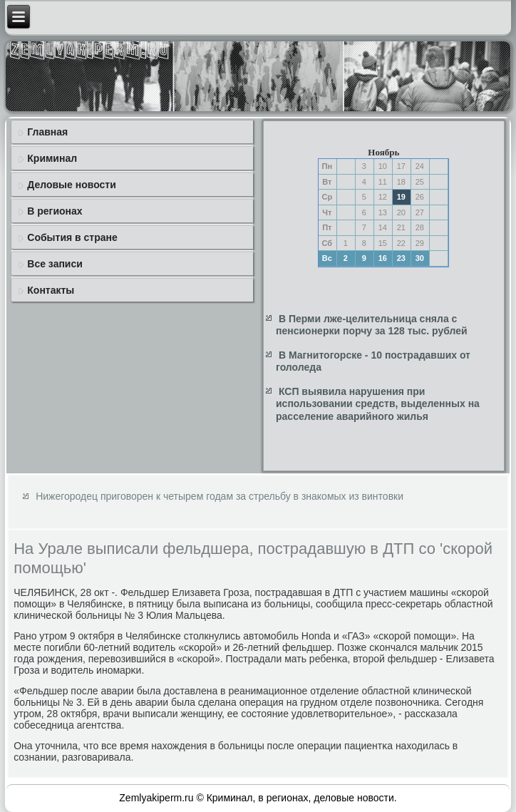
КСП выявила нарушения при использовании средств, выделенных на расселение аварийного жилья (378, 404)
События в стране (72, 237)
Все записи (55, 264)
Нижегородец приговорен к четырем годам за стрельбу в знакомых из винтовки (220, 496)
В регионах (55, 211)
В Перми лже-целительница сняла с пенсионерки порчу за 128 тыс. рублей (372, 325)
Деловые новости (71, 185)
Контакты (51, 290)
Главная (47, 132)
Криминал (52, 158)
